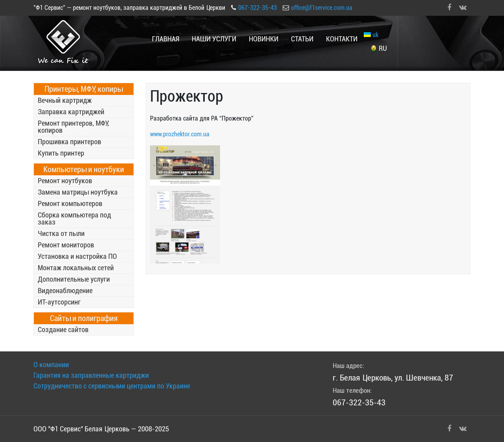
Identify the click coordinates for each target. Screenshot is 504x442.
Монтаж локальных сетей (76, 268)
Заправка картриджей (71, 112)
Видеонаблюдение (65, 291)
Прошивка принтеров (69, 142)
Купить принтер (61, 153)
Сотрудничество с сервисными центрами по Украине (112, 386)
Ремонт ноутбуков (65, 181)
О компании (51, 365)
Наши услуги (214, 39)
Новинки (264, 39)
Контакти (342, 39)
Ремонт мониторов (66, 245)
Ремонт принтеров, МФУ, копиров (73, 127)
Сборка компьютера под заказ (74, 218)
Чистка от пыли (61, 233)
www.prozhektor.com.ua (180, 134)
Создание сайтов (63, 330)
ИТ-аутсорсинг (59, 302)
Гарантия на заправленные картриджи (91, 375)
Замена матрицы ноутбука (78, 192)
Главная (166, 39)
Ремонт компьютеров (70, 203)
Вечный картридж (65, 100)
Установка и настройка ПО (77, 256)
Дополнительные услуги (74, 279)
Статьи (302, 39)
